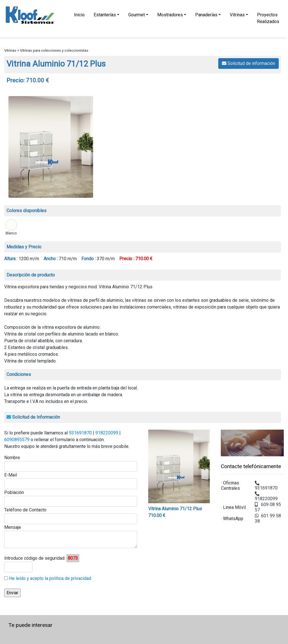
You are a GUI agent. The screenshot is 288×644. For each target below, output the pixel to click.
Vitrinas (237, 15)
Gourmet (137, 15)
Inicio (79, 15)
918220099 (107, 433)
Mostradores (170, 15)
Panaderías (206, 15)
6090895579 (17, 440)
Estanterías (105, 15)
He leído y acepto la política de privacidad (49, 578)
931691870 (80, 433)
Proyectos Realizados (268, 18)
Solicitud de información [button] (248, 63)
